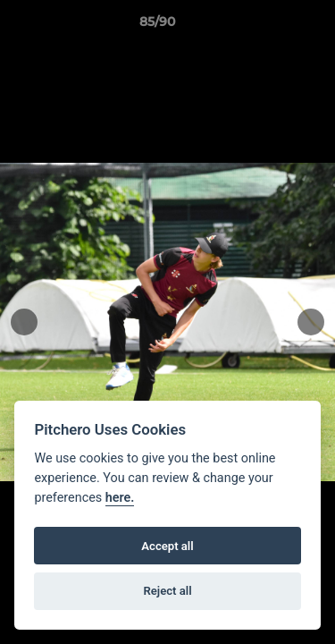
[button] (271, 26)
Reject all (167, 591)
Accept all (167, 546)
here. (120, 498)
